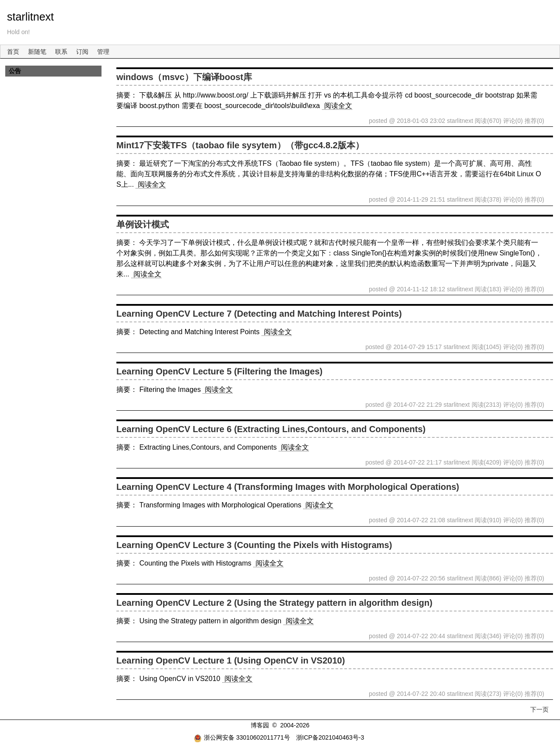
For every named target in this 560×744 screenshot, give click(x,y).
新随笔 (37, 52)
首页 (13, 52)
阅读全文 (338, 106)
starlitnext (30, 17)
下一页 (539, 709)
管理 (103, 52)
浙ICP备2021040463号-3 (330, 737)
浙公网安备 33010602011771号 (242, 737)
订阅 (82, 52)
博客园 (260, 725)
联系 (61, 52)
